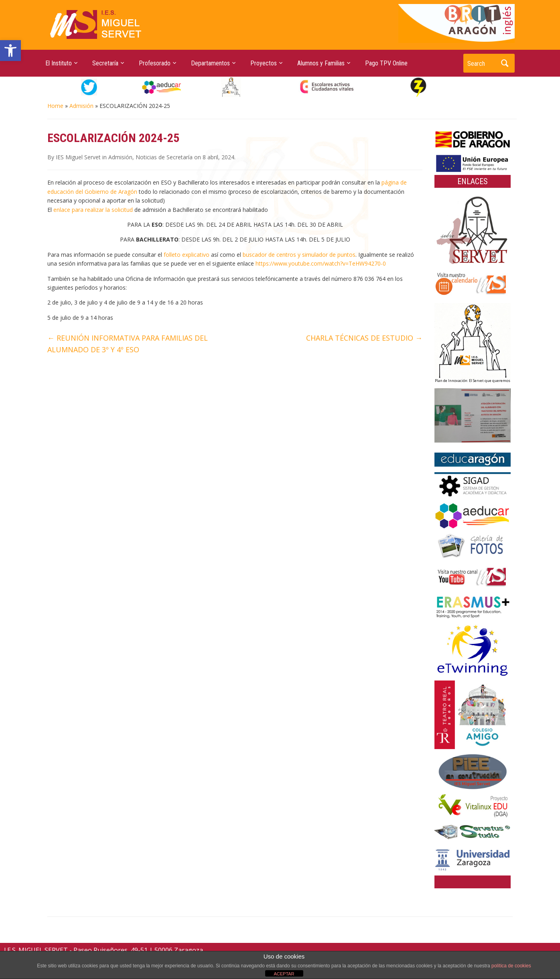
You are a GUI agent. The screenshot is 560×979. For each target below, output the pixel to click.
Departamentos (210, 63)
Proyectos (264, 63)
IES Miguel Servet (78, 157)
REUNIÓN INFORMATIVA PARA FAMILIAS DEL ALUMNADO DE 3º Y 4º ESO (128, 344)
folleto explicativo (187, 255)
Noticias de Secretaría (164, 157)
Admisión (81, 106)
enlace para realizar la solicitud (93, 210)
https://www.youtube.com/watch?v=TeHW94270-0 (321, 263)
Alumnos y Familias (321, 63)
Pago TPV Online (386, 63)
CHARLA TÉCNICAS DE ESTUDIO (364, 338)
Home (55, 106)
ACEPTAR (284, 974)
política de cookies (511, 966)
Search (505, 63)
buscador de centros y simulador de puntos (299, 255)
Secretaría (105, 63)
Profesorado (155, 63)
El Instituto (59, 63)
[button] (10, 51)
